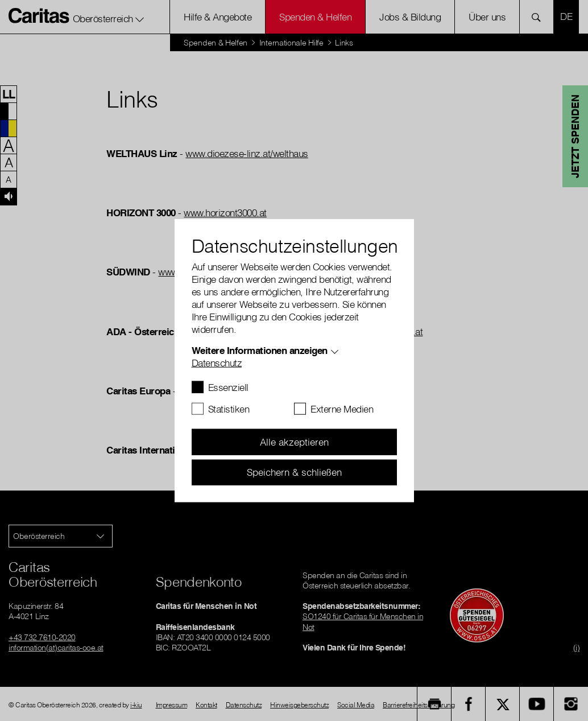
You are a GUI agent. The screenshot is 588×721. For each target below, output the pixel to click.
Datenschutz (217, 363)
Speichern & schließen (294, 472)
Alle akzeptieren (294, 442)
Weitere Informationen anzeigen (260, 350)
